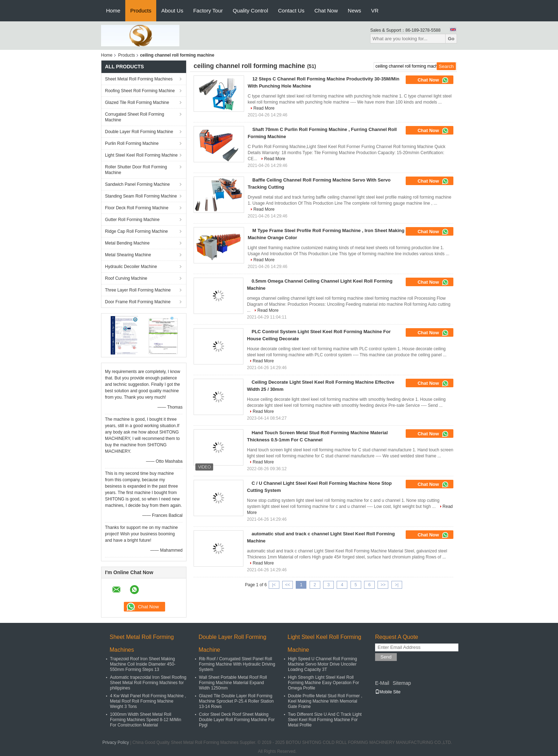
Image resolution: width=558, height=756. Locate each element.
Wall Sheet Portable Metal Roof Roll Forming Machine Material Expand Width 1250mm (233, 683)
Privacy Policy (116, 742)
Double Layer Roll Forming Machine (139, 132)
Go (451, 39)
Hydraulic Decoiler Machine (131, 267)
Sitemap (402, 683)
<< (288, 585)
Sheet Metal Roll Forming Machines (139, 79)
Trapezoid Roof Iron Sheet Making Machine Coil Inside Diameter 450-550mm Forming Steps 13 (143, 664)
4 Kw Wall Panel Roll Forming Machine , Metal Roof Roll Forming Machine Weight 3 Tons (148, 701)
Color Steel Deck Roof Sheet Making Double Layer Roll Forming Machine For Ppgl (237, 720)
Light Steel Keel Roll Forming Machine (141, 155)
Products (141, 10)
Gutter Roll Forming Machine (132, 220)
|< (274, 585)
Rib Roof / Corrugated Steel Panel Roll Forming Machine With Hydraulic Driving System (237, 664)
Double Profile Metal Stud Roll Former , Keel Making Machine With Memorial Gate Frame (325, 701)
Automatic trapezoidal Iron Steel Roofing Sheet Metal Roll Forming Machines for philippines (148, 683)
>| (397, 585)
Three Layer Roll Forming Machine (138, 290)
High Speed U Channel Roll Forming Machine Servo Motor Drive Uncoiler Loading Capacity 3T (322, 664)
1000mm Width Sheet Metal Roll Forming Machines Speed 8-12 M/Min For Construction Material (146, 720)
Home (113, 10)
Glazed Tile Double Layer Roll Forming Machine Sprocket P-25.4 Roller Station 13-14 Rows (236, 701)
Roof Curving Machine (126, 278)
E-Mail (382, 683)
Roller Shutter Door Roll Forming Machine (136, 170)
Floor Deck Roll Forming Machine (137, 208)
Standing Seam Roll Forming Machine (141, 196)
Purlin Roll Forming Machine (132, 143)
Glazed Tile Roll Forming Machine (137, 103)
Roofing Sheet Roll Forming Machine (140, 91)
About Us (172, 10)
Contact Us (291, 10)
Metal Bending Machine (127, 243)
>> (383, 585)
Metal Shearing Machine (128, 255)
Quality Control (250, 10)
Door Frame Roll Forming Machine (138, 302)
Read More (264, 108)
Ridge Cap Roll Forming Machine (136, 231)
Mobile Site (388, 692)
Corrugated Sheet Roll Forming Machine (135, 117)
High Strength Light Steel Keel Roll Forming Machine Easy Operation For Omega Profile (323, 683)
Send (386, 657)
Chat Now (326, 10)
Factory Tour (208, 10)
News (354, 10)
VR (375, 10)
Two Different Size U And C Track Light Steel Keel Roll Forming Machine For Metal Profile (325, 720)
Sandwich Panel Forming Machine (137, 184)
